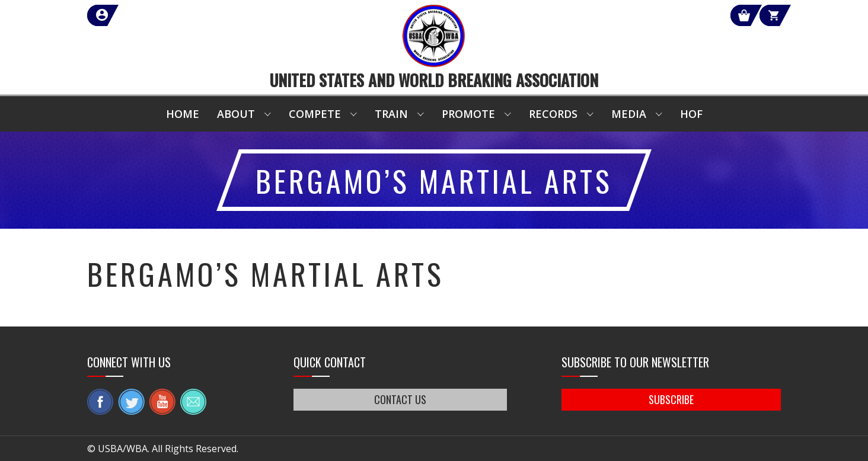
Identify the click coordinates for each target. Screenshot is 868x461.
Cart (759, 15)
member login (145, 15)
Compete (315, 114)
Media (629, 114)
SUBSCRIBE (671, 399)
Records (553, 114)
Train (391, 114)
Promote (468, 114)
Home (183, 114)
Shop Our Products (655, 15)
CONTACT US (400, 399)
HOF (691, 114)
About (236, 114)
